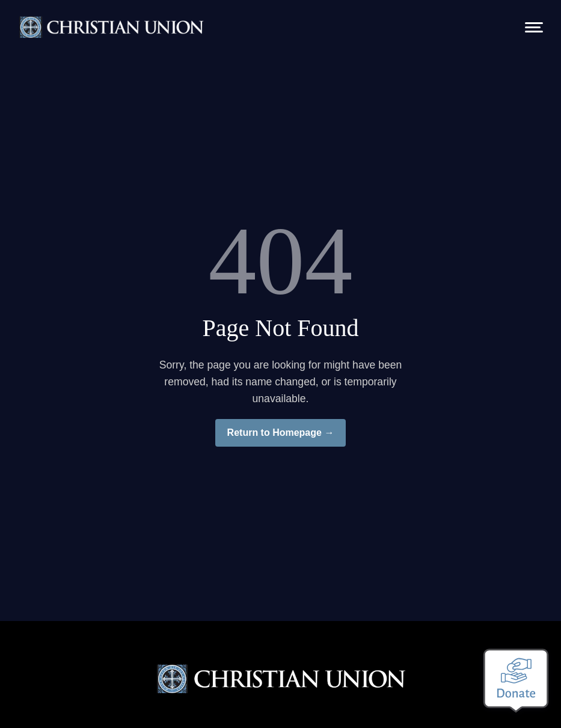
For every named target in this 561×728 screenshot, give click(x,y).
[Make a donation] (516, 681)
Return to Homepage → (281, 433)
